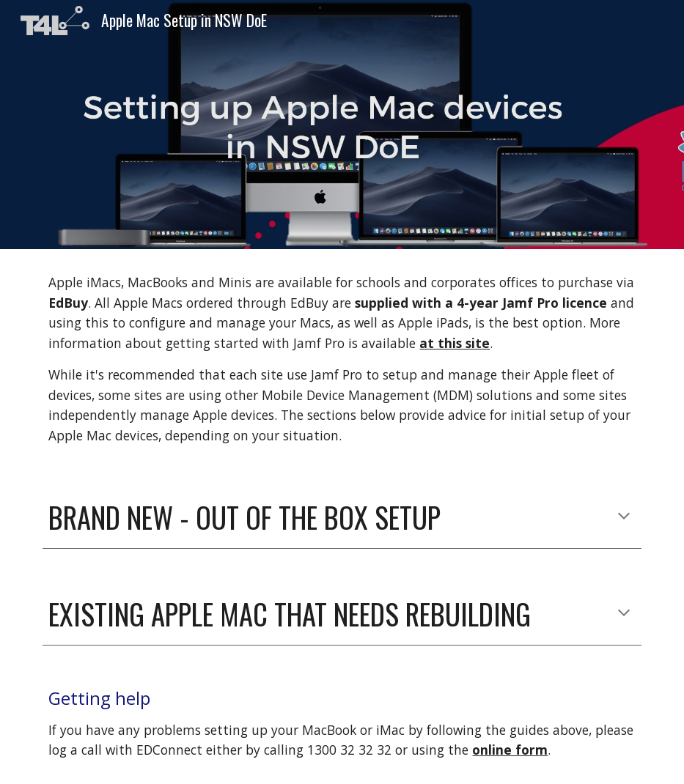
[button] (624, 517)
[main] (342, 359)
